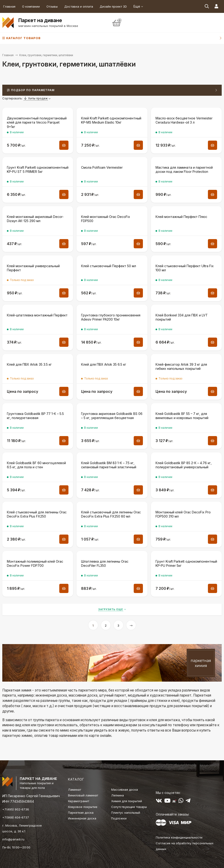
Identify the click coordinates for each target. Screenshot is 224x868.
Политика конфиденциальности (179, 837)
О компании (31, 6)
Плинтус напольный (126, 813)
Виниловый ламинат (83, 795)
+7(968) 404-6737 (16, 817)
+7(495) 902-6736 (16, 809)
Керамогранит (79, 801)
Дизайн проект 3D (113, 6)
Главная (9, 6)
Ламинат (75, 790)
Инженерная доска (82, 818)
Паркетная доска (81, 813)
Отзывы (52, 6)
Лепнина (118, 795)
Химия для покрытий (127, 801)
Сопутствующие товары (129, 807)
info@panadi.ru (13, 839)
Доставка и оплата (79, 6)
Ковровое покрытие (83, 807)
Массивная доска (125, 790)
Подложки (119, 818)
